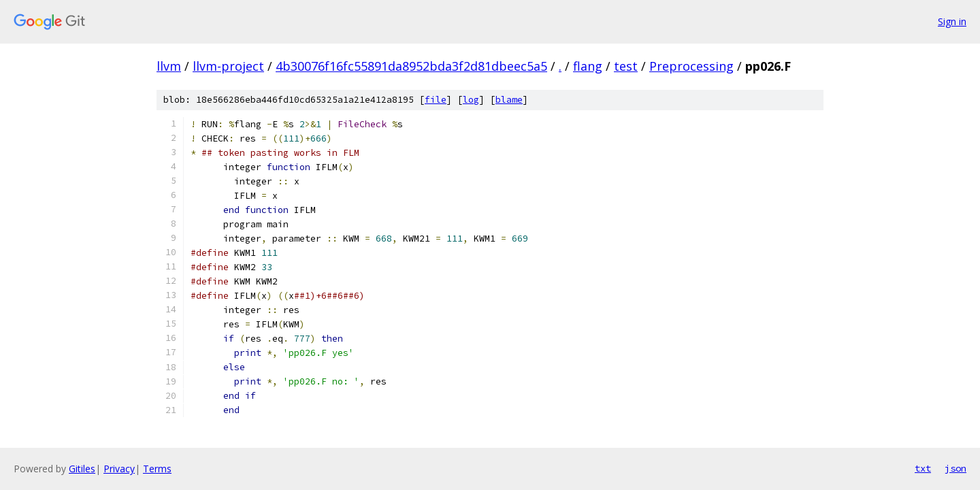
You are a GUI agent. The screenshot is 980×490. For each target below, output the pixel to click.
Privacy (119, 469)
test (626, 66)
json (955, 468)
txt (923, 468)
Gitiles (82, 469)
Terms (157, 469)
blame (509, 100)
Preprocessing (691, 66)
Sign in (952, 21)
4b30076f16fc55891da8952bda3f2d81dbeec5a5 (411, 66)
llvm (169, 66)
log (471, 100)
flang (588, 66)
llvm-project (228, 66)
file (436, 100)
